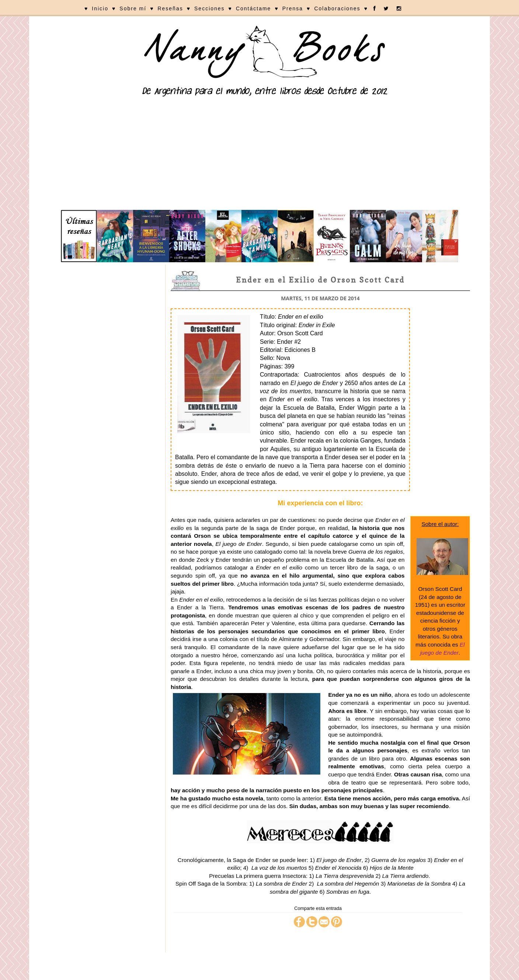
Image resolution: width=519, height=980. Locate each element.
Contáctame (253, 8)
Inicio (100, 8)
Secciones (210, 8)
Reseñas (170, 8)
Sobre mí (133, 8)
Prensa (293, 8)
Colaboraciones (337, 8)
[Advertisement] (259, 155)
